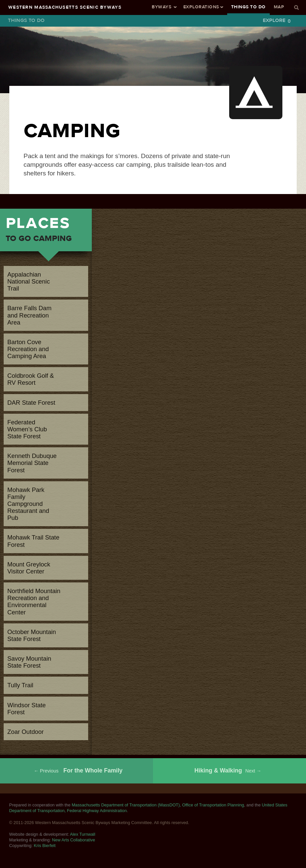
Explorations (201, 7)
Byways (161, 7)
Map (279, 7)
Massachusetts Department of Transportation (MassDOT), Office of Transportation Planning (158, 805)
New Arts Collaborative (73, 840)
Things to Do (26, 20)
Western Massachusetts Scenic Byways (65, 7)
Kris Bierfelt (45, 846)
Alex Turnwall (82, 834)
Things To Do (248, 7)
